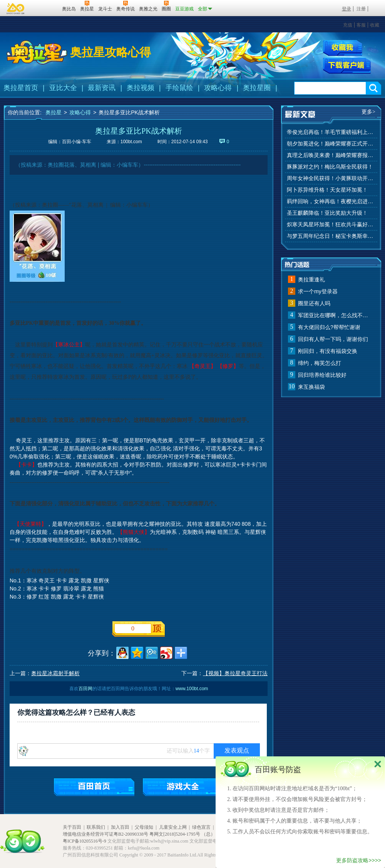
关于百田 (72, 827)
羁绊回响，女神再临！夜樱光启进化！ (331, 202)
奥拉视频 (141, 88)
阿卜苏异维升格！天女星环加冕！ (327, 190)
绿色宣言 (201, 827)
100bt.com (131, 142)
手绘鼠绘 (179, 88)
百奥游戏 (16, 8)
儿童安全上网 (173, 827)
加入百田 (120, 827)
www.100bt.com (192, 689)
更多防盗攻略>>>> (359, 860)
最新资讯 (102, 88)
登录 (346, 9)
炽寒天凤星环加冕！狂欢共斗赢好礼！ (331, 225)
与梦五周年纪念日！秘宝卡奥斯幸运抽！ (331, 236)
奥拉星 (54, 112)
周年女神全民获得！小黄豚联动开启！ (331, 178)
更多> (368, 112)
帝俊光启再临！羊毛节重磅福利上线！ (331, 132)
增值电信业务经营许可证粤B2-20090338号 (105, 834)
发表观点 (237, 750)
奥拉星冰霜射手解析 (55, 673)
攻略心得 (218, 88)
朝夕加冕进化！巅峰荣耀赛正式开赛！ (331, 144)
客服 (361, 25)
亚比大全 (63, 88)
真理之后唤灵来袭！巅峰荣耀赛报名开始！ (331, 155)
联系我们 (96, 827)
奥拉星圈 (257, 88)
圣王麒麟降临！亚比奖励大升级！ (327, 213)
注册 (361, 9)
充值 (348, 25)
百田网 (45, 8)
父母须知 (144, 827)
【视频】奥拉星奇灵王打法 (235, 673)
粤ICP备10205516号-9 (85, 841)
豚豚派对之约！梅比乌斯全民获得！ (330, 167)
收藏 (375, 25)
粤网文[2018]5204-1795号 (175, 834)
